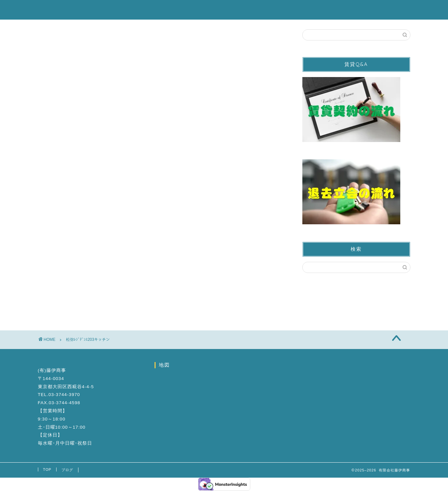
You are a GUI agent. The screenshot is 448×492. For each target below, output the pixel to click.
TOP (47, 469)
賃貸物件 (193, 10)
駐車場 (228, 10)
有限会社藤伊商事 (67, 9)
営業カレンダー (270, 10)
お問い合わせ (321, 10)
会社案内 (363, 10)
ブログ (398, 10)
